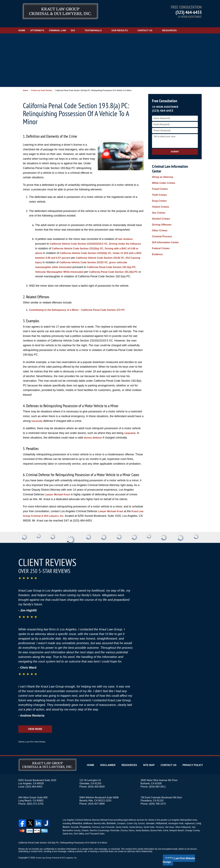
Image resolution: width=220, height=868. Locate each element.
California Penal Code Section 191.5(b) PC (83, 272)
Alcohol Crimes (160, 202)
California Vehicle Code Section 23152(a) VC (94, 244)
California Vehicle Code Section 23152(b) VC (109, 248)
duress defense (94, 438)
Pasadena (84, 826)
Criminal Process (161, 217)
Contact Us (164, 26)
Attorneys (47, 26)
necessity (38, 421)
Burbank (109, 823)
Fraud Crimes (159, 178)
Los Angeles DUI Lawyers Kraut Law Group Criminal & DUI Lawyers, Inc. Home (60, 11)
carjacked (130, 433)
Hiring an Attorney (161, 168)
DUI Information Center (164, 222)
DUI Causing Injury (80, 258)
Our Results (139, 26)
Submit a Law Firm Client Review (32, 742)
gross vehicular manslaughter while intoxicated (91, 262)
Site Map (155, 765)
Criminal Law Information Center (174, 162)
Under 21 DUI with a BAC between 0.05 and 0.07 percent (72, 253)
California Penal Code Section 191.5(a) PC (62, 267)
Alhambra (76, 823)
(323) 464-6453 (189, 12)
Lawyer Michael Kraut (59, 494)
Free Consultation (164, 96)
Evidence (157, 231)
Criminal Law (72, 26)
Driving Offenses (161, 207)
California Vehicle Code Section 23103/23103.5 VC (82, 239)
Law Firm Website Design (185, 857)
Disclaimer (117, 765)
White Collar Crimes (162, 173)
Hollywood (158, 823)
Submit (175, 147)
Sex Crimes (158, 197)
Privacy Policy (194, 765)
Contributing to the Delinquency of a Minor (57, 310)
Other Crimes (159, 212)
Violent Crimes (159, 193)
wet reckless (126, 234)
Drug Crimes (158, 188)
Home (27, 26)
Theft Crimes (159, 183)
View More (35, 729)
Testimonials (113, 26)
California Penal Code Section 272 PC (112, 310)
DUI (92, 26)
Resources (189, 26)
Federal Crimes (160, 227)
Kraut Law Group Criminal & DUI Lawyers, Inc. (58, 857)
